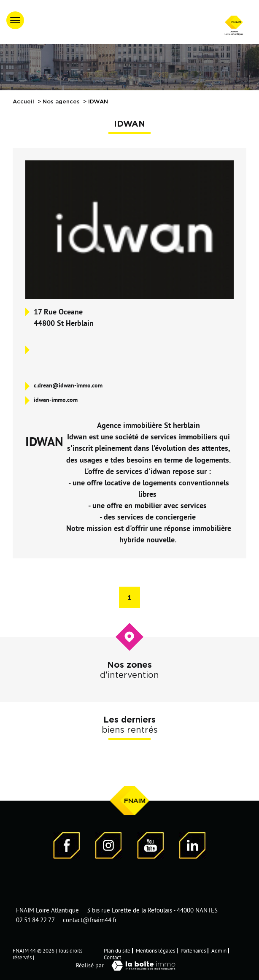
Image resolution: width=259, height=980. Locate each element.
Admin (219, 950)
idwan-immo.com (56, 400)
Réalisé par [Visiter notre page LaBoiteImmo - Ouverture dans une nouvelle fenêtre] (129, 966)
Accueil (23, 102)
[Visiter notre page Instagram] (108, 847)
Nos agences (61, 102)
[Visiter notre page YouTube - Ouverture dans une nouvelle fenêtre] (151, 847)
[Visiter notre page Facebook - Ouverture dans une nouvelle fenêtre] (67, 847)
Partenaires (193, 950)
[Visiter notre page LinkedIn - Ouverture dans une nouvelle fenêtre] (192, 847)
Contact (112, 957)
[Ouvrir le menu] (15, 20)
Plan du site (117, 950)
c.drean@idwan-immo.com (68, 385)
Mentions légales (155, 950)
